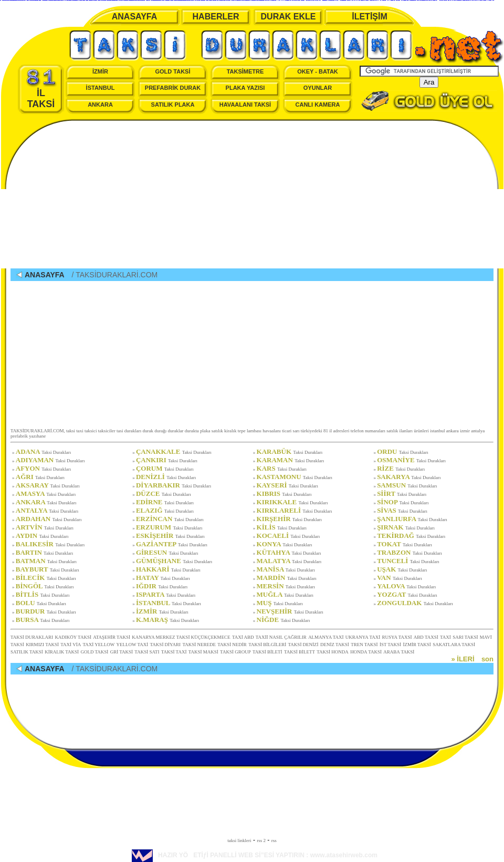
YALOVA (406, 586)
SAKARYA (409, 477)
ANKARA (100, 105)
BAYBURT (48, 569)
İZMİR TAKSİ (417, 645)
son (487, 659)
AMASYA (46, 494)
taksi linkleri (239, 840)
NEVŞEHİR (290, 611)
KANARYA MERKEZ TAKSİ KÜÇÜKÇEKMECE (181, 637)
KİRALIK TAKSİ (62, 652)
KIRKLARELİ (295, 510)
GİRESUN (167, 552)
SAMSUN (407, 485)
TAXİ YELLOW (99, 645)
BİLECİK (46, 578)
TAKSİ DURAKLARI (32, 637)
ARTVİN (45, 527)
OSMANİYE (411, 460)
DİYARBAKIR (174, 485)
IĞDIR (162, 586)
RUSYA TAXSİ (397, 637)
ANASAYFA (135, 17)
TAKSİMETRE (245, 71)
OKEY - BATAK (318, 71)
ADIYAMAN (50, 460)
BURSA (43, 620)
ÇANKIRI (167, 460)
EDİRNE (165, 502)
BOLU (41, 603)
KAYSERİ (287, 485)
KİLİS (282, 527)
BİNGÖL (45, 586)
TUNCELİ (408, 561)
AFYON (44, 468)
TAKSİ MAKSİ (203, 652)
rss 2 (261, 840)
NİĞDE (283, 620)
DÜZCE (164, 494)
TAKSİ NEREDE (199, 645)
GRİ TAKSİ (122, 652)
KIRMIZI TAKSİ (42, 645)
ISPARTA (166, 594)
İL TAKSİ (41, 89)
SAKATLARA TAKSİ (454, 645)
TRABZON (409, 552)
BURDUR (46, 611)
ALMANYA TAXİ (326, 637)
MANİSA (286, 569)
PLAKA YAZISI (245, 88)
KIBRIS (284, 494)
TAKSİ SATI (147, 652)
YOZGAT (407, 594)
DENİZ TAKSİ (335, 645)
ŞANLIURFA (412, 519)
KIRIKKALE (292, 502)
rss (274, 840)
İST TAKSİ (390, 645)
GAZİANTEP (172, 544)
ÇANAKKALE (174, 451)
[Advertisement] (252, 195)
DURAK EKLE (288, 17)
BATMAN (46, 561)
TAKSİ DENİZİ (303, 645)
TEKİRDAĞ (411, 536)
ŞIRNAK (406, 527)
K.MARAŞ (167, 620)
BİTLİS (43, 594)
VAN (400, 578)
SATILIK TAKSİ (27, 652)
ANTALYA (47, 510)
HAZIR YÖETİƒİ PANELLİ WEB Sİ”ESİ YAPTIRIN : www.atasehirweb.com (255, 855)
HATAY (163, 578)
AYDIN (42, 536)
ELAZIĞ (165, 510)
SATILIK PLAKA (173, 105)
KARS (282, 468)
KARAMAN (291, 460)
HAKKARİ (168, 569)
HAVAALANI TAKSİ (245, 105)
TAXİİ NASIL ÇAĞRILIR (281, 637)
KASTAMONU (295, 477)
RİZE (401, 468)
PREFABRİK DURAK (173, 88)
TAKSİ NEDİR (232, 645)
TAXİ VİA (71, 645)
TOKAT (405, 544)
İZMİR (100, 71)
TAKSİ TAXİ (174, 652)
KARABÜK (290, 451)
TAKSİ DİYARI (166, 645)
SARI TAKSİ (465, 637)
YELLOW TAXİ (133, 645)
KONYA (285, 544)
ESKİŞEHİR (170, 536)
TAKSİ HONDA (333, 652)
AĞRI (40, 477)
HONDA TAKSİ (366, 652)
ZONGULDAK (415, 603)
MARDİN (287, 578)
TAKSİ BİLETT (300, 652)
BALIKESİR (50, 544)
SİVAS (402, 510)
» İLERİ (463, 659)
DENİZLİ (166, 477)
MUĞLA (285, 594)
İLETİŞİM (370, 17)
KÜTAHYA (289, 552)
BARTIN (44, 552)
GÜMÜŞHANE (174, 561)
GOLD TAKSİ (172, 71)
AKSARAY (48, 485)
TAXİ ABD (243, 637)
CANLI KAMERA (318, 105)
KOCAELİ (288, 536)
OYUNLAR (318, 88)
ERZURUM (169, 527)
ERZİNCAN (170, 519)
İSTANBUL (101, 88)
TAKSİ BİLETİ (267, 652)
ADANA (44, 451)
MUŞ (280, 603)
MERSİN (286, 586)
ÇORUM (165, 468)
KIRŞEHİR (289, 519)
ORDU (403, 451)
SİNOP (403, 502)
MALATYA (289, 561)
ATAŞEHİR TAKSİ (112, 637)
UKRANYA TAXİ (363, 637)
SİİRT (402, 494)
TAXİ (445, 637)
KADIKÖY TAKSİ (73, 637)
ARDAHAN (49, 519)
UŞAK (402, 569)
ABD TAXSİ (426, 637)
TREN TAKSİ (364, 645)
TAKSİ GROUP (235, 652)
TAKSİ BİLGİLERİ (267, 645)
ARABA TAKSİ (399, 652)
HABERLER (216, 17)
